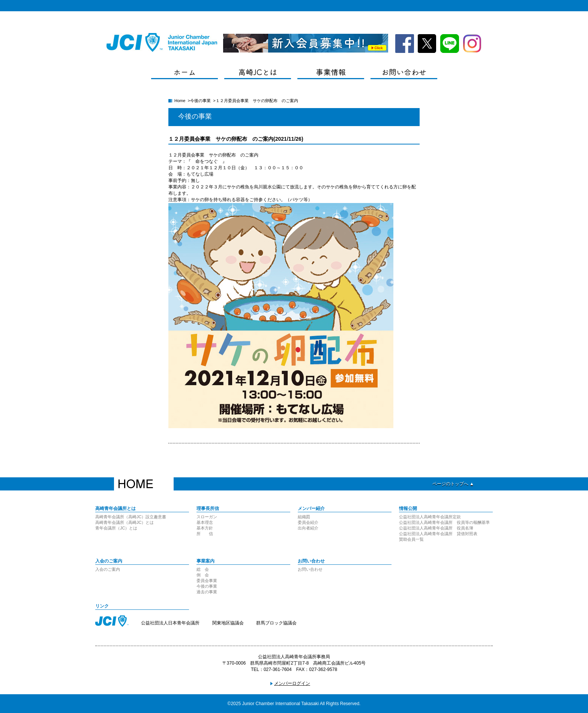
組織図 (304, 517)
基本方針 (205, 528)
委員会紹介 (308, 522)
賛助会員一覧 (411, 539)
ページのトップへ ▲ (453, 484)
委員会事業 (207, 581)
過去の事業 (207, 592)
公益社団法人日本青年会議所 (170, 623)
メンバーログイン (292, 683)
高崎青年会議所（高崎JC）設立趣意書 (131, 517)
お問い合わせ (310, 569)
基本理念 (205, 522)
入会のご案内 (108, 569)
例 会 (203, 575)
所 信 (205, 534)
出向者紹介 (308, 528)
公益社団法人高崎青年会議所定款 (430, 517)
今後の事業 (200, 101)
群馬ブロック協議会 (276, 623)
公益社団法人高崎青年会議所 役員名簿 (436, 528)
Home (180, 101)
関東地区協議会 (228, 623)
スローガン (207, 517)
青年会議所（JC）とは (116, 528)
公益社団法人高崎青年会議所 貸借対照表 (438, 534)
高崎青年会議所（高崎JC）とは (124, 522)
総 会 (203, 569)
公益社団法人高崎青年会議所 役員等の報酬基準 (444, 522)
